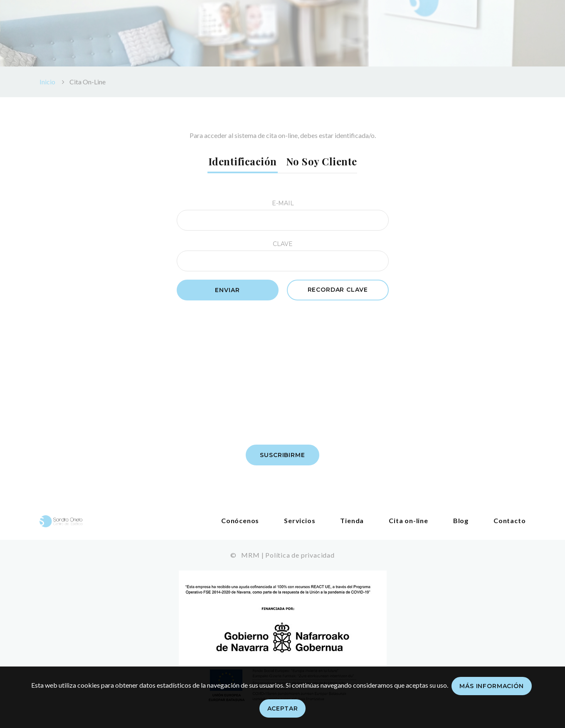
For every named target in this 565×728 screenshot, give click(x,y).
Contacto (509, 520)
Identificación (243, 161)
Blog (461, 520)
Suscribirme (282, 455)
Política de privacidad (300, 555)
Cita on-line (408, 520)
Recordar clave (338, 290)
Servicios (300, 520)
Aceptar (283, 708)
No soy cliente (322, 161)
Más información (492, 686)
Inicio (47, 82)
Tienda (352, 520)
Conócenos (240, 520)
